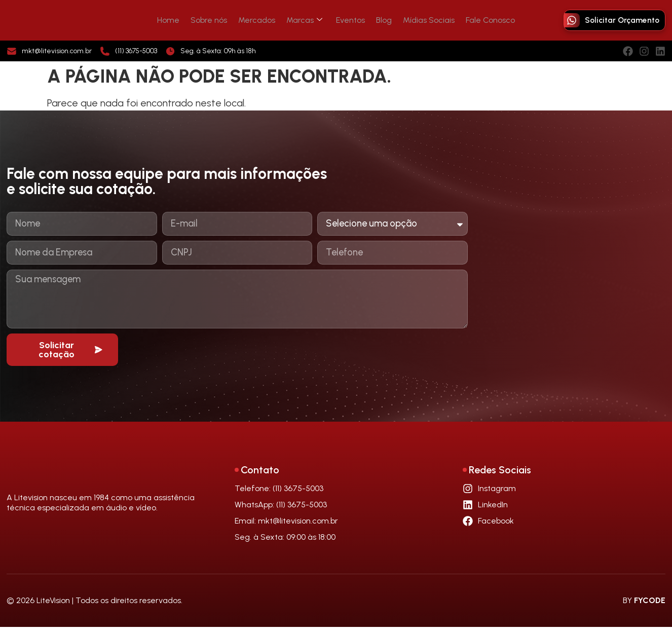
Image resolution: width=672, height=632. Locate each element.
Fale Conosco (480, 20)
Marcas (306, 20)
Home (179, 20)
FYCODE (650, 605)
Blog (380, 20)
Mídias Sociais (422, 20)
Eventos (349, 20)
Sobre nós (216, 20)
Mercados (261, 20)
